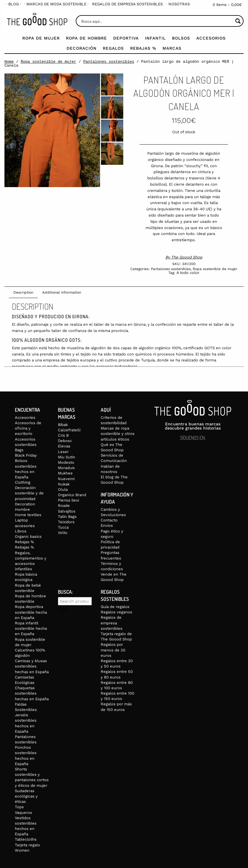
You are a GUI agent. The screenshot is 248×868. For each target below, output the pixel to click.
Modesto (66, 462)
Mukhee (65, 473)
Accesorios (211, 38)
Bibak (63, 425)
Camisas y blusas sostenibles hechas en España (32, 666)
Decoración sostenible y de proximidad (29, 493)
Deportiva (126, 38)
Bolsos (181, 38)
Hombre (22, 509)
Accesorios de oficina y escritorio (28, 428)
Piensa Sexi (68, 500)
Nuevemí (66, 479)
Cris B (63, 435)
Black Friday (26, 455)
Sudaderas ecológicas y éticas (26, 796)
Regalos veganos (116, 612)
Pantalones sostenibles (109, 62)
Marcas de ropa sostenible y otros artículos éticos (118, 434)
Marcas (172, 48)
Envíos (107, 525)
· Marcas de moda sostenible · (56, 4)
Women (22, 850)
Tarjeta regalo (27, 845)
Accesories (25, 417)
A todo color (188, 273)
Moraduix (66, 468)
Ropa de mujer (41, 38)
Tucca (63, 527)
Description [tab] (23, 292)
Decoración (82, 48)
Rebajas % (143, 48)
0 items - (227, 5)
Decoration (25, 504)
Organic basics (28, 536)
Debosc (65, 441)
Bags (19, 450)
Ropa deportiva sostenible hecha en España (31, 612)
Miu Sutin (67, 457)
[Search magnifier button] (238, 21)
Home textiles (28, 515)
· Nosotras (178, 4)
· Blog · (14, 4)
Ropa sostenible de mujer (49, 62)
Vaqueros (23, 813)
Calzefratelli (69, 430)
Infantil (155, 38)
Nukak (64, 484)
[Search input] (157, 21)
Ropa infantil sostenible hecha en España (31, 628)
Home (9, 62)
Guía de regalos (115, 607)
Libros (21, 531)
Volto (63, 533)
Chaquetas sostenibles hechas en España (32, 693)
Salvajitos (67, 511)
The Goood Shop (187, 257)
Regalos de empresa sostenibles (127, 4)
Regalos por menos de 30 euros (113, 650)
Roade (64, 506)
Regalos (113, 48)
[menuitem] (14, 4)
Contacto (109, 520)
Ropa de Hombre (86, 38)
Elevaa (64, 446)
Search (63, 610)
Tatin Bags (67, 517)
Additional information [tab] (62, 292)
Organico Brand (72, 495)
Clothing (23, 482)
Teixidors (66, 522)
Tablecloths (26, 839)
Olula (63, 489)
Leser (63, 452)
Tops (19, 807)
